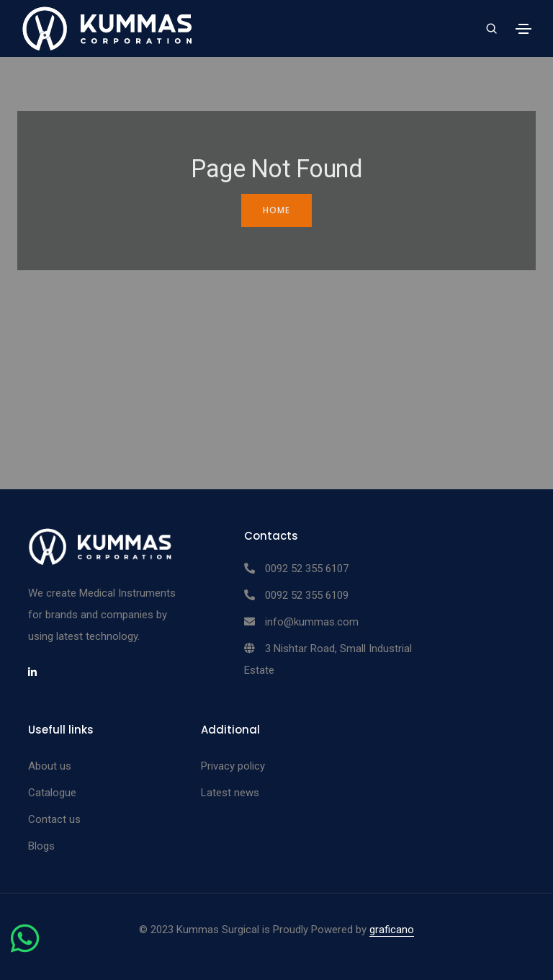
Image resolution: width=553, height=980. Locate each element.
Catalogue (52, 793)
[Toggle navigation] (523, 29)
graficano (392, 930)
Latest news (230, 793)
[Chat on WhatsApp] (25, 947)
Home (276, 210)
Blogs (41, 846)
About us (50, 766)
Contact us (54, 819)
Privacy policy (233, 766)
